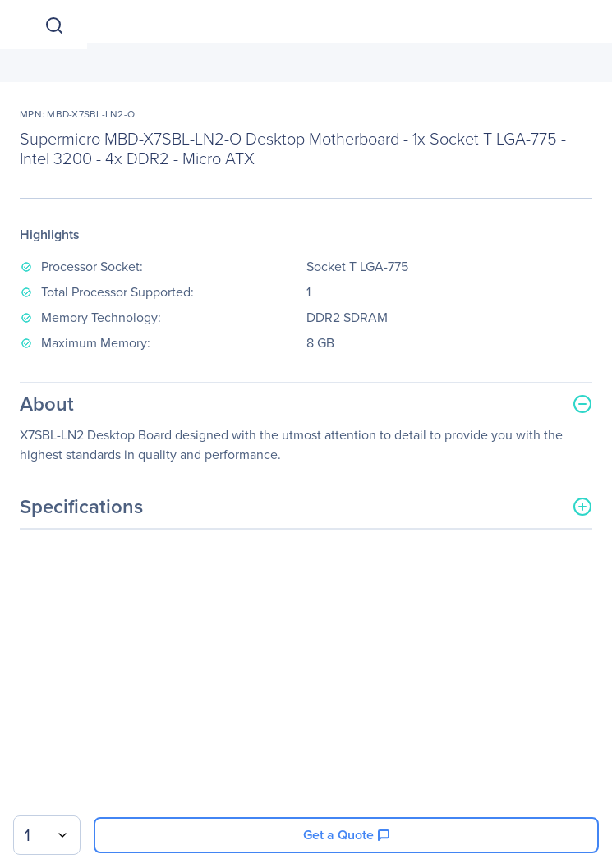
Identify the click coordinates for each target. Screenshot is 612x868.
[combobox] (47, 835)
